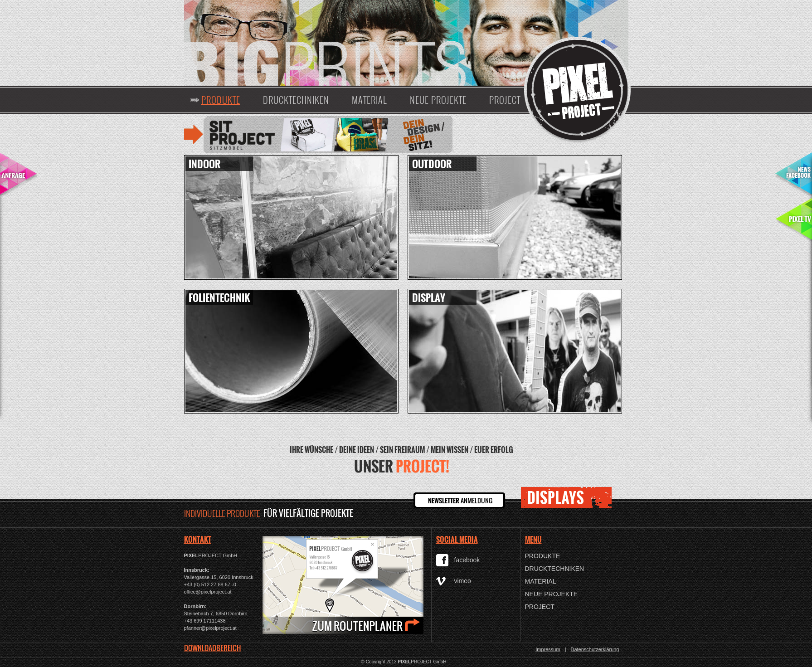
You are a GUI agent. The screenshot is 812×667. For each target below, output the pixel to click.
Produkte (221, 100)
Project (505, 100)
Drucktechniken (296, 100)
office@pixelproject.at (208, 592)
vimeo (463, 581)
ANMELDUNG (460, 500)
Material (370, 100)
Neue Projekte (438, 100)
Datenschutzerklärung (595, 649)
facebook (467, 560)
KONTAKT (198, 540)
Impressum (548, 649)
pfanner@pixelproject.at (210, 628)
